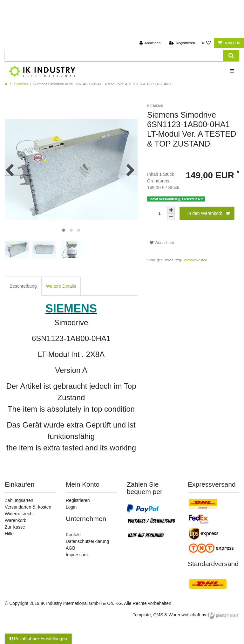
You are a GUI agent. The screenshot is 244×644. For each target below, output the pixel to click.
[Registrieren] (182, 43)
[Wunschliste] (206, 43)
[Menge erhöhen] (171, 210)
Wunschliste (163, 243)
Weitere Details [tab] (61, 286)
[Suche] (231, 56)
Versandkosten (195, 260)
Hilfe (9, 534)
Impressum (77, 555)
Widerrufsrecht (19, 514)
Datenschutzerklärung (87, 541)
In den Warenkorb (209, 214)
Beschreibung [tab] (23, 286)
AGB (71, 548)
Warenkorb (16, 520)
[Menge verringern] (171, 217)
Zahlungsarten (19, 500)
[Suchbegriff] (114, 56)
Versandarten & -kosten (28, 507)
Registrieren (78, 500)
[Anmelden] (150, 43)
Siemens (20, 84)
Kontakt (73, 535)
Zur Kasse (15, 527)
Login (71, 507)
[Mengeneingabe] (159, 213)
